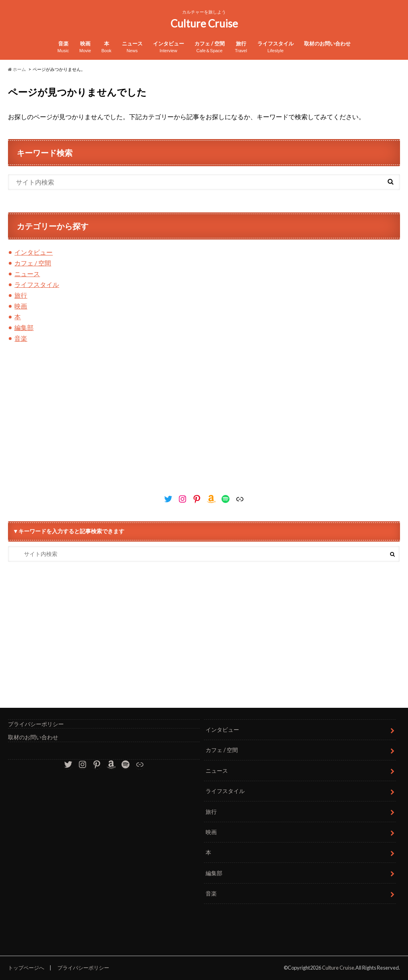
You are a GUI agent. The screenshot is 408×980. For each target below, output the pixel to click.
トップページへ (26, 968)
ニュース (132, 47)
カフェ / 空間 (210, 47)
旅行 (241, 47)
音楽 (63, 47)
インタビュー (169, 47)
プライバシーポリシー (36, 724)
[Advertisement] (204, 421)
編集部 (24, 327)
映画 (85, 47)
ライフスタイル (276, 47)
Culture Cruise (204, 24)
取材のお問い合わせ (327, 43)
